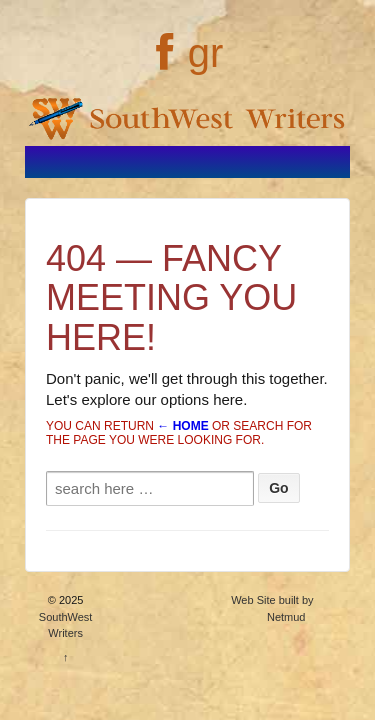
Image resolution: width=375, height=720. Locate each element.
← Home (182, 426)
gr (206, 53)
